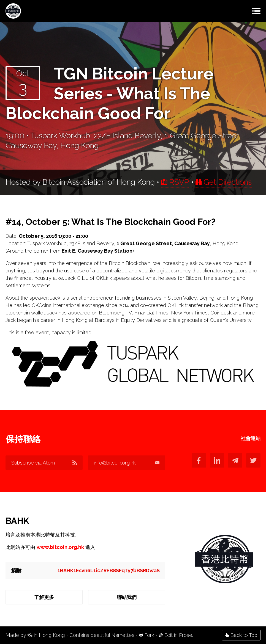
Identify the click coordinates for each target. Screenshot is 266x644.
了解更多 (44, 597)
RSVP (175, 182)
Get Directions (224, 182)
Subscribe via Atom (44, 463)
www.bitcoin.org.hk (60, 547)
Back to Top (241, 635)
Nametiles (123, 635)
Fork (147, 635)
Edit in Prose (176, 635)
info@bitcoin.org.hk (127, 463)
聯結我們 (127, 597)
